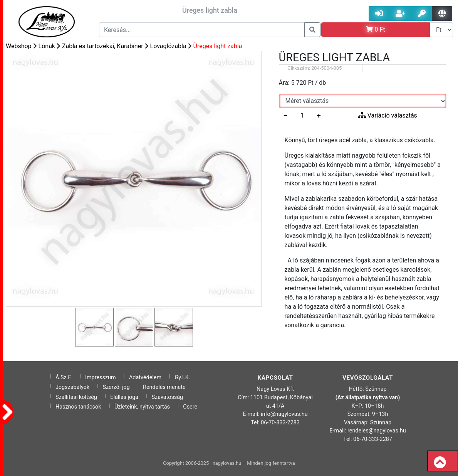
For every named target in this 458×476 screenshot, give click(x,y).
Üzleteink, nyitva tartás (142, 407)
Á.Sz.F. (64, 378)
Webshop (19, 46)
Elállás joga (124, 397)
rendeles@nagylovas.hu (377, 431)
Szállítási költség (76, 397)
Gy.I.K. (182, 378)
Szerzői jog (116, 387)
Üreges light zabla (218, 46)
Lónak (47, 46)
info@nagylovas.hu (284, 414)
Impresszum (101, 378)
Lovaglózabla (168, 46)
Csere (190, 407)
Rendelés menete (164, 387)
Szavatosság (168, 397)
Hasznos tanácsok (78, 407)
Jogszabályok (72, 387)
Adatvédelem (145, 378)
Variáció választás (388, 115)
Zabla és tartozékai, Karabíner (103, 46)
